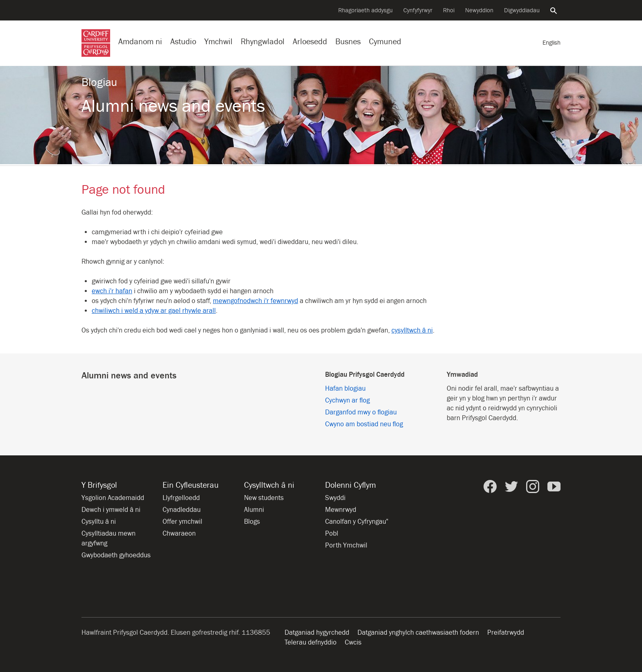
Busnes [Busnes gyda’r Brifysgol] (348, 42)
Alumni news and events (173, 106)
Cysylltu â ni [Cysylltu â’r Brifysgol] (99, 522)
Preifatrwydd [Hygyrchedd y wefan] (506, 633)
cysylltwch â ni (412, 330)
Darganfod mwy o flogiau (361, 412)
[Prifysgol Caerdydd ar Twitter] (511, 486)
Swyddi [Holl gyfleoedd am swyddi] (335, 498)
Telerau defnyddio (311, 643)
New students (264, 498)
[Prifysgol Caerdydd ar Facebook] (490, 486)
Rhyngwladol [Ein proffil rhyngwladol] (263, 42)
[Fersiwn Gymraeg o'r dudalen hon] (552, 43)
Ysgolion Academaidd (113, 498)
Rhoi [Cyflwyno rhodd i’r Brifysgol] (449, 10)
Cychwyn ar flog (347, 400)
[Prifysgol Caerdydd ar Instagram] (533, 486)
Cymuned (385, 42)
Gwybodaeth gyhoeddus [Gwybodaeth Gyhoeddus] (116, 555)
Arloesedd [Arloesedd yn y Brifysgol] (310, 42)
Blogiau (99, 83)
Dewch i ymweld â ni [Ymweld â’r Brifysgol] (111, 510)
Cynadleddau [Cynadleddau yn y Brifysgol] (182, 510)
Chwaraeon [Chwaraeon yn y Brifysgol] (179, 534)
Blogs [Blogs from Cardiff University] (252, 522)
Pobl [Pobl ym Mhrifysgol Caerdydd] (332, 534)
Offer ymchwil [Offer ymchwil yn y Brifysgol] (182, 522)
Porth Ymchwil (346, 545)
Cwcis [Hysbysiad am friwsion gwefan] (353, 643)
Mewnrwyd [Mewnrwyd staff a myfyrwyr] (341, 510)
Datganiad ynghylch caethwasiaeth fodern (418, 633)
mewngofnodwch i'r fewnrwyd (255, 301)
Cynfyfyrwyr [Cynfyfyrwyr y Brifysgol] (418, 10)
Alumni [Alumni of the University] (254, 510)
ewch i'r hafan (112, 291)
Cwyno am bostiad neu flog (364, 424)
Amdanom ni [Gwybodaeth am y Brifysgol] (140, 42)
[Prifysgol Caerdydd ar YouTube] (554, 486)
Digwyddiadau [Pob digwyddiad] (522, 10)
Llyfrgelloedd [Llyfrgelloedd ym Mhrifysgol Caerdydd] (181, 498)
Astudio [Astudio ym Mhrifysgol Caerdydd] (183, 42)
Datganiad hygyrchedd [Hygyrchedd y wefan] (317, 633)
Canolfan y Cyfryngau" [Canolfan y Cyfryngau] (357, 522)
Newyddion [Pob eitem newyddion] (479, 10)
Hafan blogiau (345, 389)
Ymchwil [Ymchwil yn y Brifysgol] (218, 42)
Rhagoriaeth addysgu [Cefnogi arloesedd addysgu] (365, 10)
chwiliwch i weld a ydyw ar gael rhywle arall (154, 311)
